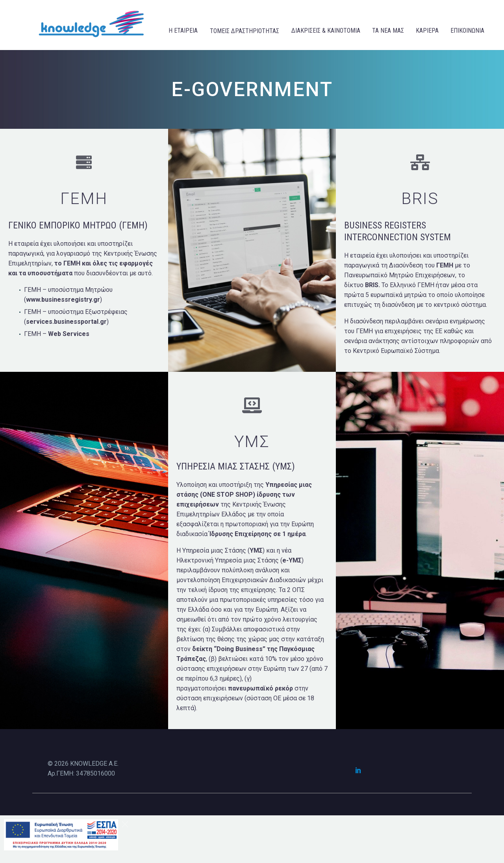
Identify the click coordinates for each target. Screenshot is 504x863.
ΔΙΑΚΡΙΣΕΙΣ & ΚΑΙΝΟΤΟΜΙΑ (326, 31)
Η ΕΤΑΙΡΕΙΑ (183, 31)
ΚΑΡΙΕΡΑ (427, 31)
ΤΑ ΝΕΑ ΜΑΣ (388, 31)
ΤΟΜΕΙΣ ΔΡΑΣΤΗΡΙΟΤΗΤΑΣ (245, 31)
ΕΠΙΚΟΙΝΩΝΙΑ (467, 31)
